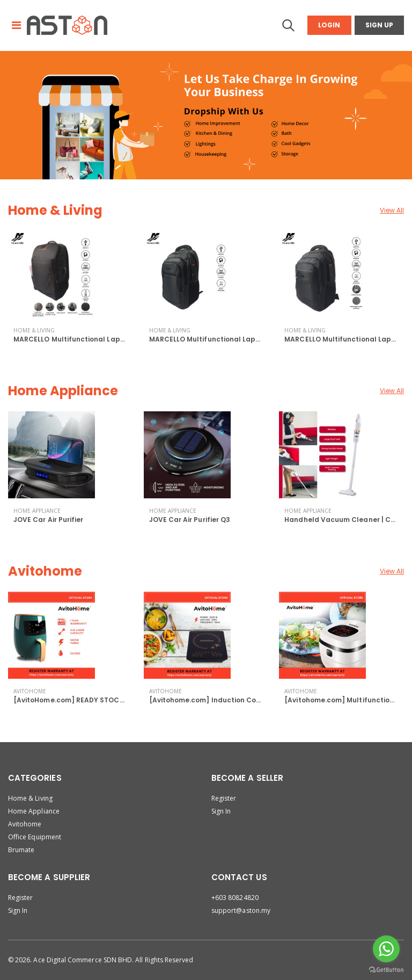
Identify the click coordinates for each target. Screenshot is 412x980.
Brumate (21, 850)
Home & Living (55, 210)
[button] (288, 28)
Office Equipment (35, 837)
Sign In (221, 811)
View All (392, 210)
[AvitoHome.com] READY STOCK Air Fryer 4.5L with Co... (108, 700)
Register (224, 798)
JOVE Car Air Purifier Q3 (190, 520)
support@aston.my (241, 910)
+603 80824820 (235, 898)
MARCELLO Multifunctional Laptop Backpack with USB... (109, 339)
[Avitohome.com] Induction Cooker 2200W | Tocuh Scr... (245, 700)
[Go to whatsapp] (386, 949)
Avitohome (45, 571)
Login (329, 25)
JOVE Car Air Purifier (48, 520)
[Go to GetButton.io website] (386, 969)
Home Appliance (63, 391)
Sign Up (379, 25)
